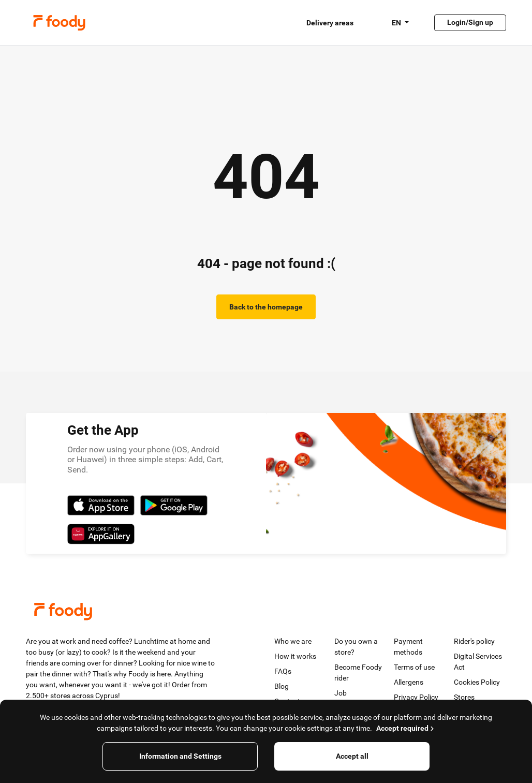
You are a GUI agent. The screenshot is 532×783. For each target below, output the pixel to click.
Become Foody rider (358, 673)
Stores (464, 697)
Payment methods (408, 647)
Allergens (409, 682)
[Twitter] (40, 722)
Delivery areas (330, 23)
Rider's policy (474, 641)
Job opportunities (356, 698)
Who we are (293, 641)
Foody (59, 23)
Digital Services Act (478, 662)
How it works (295, 656)
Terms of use (414, 667)
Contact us (292, 701)
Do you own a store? (356, 647)
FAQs (283, 671)
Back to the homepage (266, 307)
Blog (282, 686)
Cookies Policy (477, 682)
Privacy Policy (416, 697)
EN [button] (397, 23)
